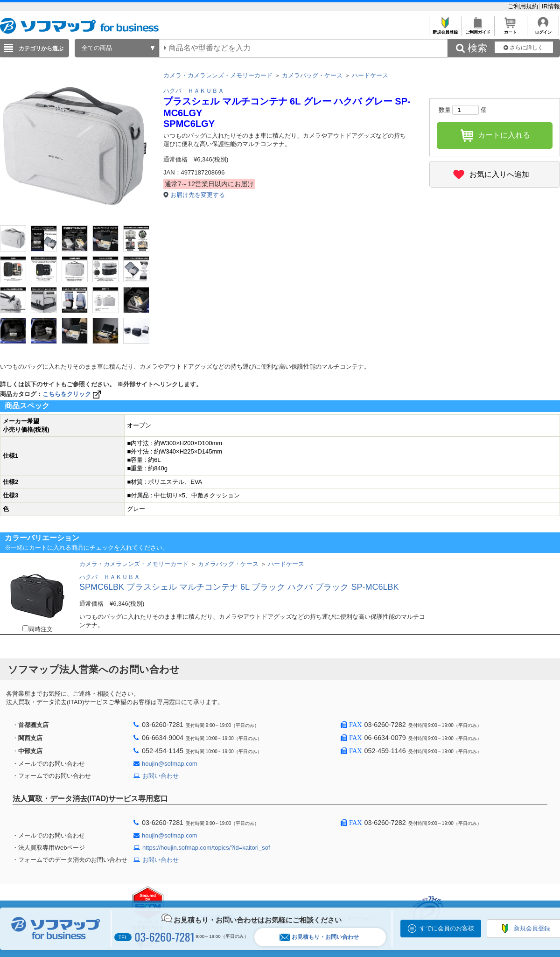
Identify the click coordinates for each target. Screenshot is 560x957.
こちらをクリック (73, 394)
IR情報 (551, 6)
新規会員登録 (445, 30)
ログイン (543, 30)
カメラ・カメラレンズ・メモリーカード (218, 75)
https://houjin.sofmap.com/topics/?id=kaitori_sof (206, 848)
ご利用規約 (524, 6)
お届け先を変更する (198, 195)
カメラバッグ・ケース (312, 75)
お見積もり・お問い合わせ (319, 937)
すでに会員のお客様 (447, 928)
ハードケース (370, 75)
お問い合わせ (161, 776)
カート (510, 30)
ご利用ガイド (478, 30)
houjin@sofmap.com (170, 764)
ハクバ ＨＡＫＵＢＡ (194, 91)
